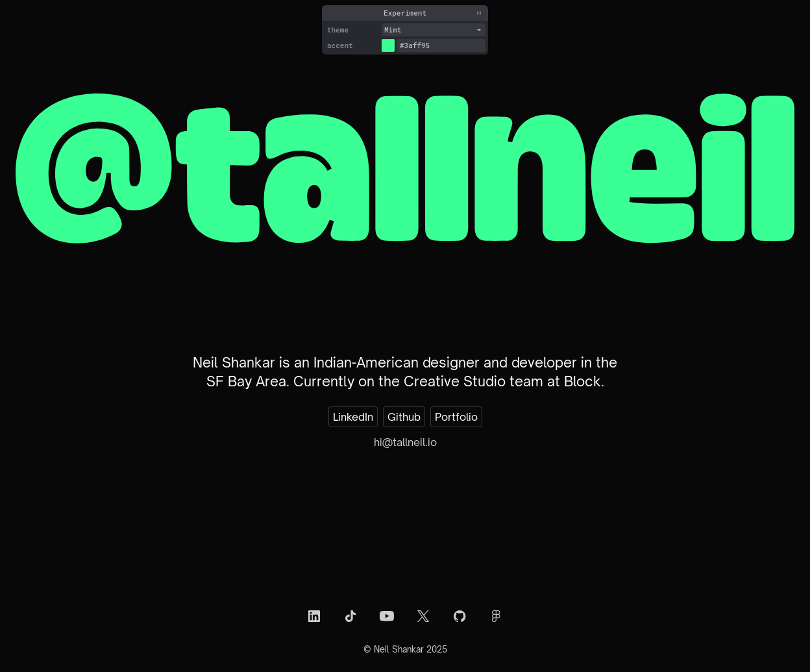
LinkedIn (353, 417)
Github (404, 417)
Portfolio (456, 417)
